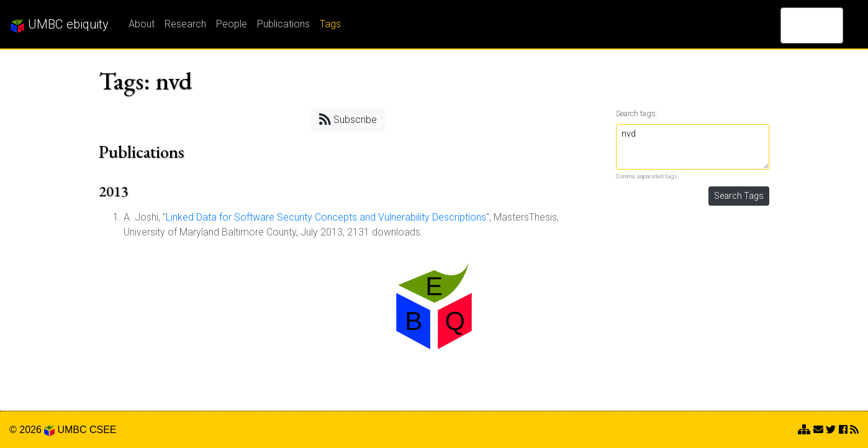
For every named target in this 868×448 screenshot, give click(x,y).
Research (185, 24)
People (232, 24)
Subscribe (348, 119)
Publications (283, 24)
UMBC (72, 430)
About (142, 24)
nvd (693, 147)
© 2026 (32, 430)
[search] (796, 25)
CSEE (103, 430)
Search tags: (637, 113)
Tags (330, 24)
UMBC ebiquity (59, 25)
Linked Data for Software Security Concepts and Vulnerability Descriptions (326, 217)
